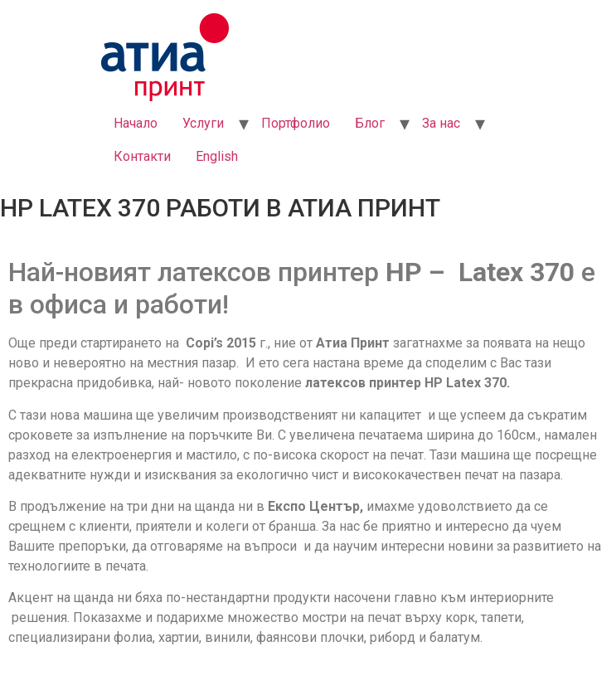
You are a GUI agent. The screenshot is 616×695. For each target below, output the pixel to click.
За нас (441, 123)
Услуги (203, 123)
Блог (370, 123)
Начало (136, 123)
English (217, 156)
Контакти (142, 156)
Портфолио (296, 123)
